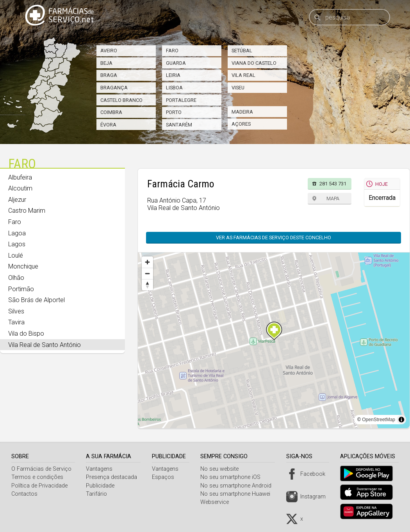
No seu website (223, 469)
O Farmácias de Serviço (41, 469)
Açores (241, 124)
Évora (108, 125)
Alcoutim (20, 188)
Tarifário (98, 494)
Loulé (16, 255)
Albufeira (20, 177)
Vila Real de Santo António (45, 345)
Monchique (23, 266)
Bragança (114, 88)
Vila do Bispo (26, 334)
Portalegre (181, 100)
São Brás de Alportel (37, 300)
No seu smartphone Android (239, 486)
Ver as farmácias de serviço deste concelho (274, 238)
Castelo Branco (121, 100)
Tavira (16, 322)
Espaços (165, 477)
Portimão (21, 289)
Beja (106, 63)
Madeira (242, 112)
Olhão (16, 278)
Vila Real (243, 75)
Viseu (238, 88)
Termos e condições (37, 477)
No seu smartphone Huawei (238, 494)
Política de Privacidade (39, 486)
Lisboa (174, 88)
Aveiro (109, 51)
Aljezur (17, 200)
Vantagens (100, 469)
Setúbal (242, 51)
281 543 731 (333, 184)
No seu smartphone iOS (234, 477)
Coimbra (111, 112)
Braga (109, 75)
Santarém (179, 125)
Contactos (24, 494)
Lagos (17, 244)
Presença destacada (113, 477)
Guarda (176, 63)
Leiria (173, 75)
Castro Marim (27, 211)
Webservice (218, 502)
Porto (174, 112)
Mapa (333, 198)
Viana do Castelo (254, 63)
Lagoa (17, 233)
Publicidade (101, 486)
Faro (172, 51)
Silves (16, 311)
